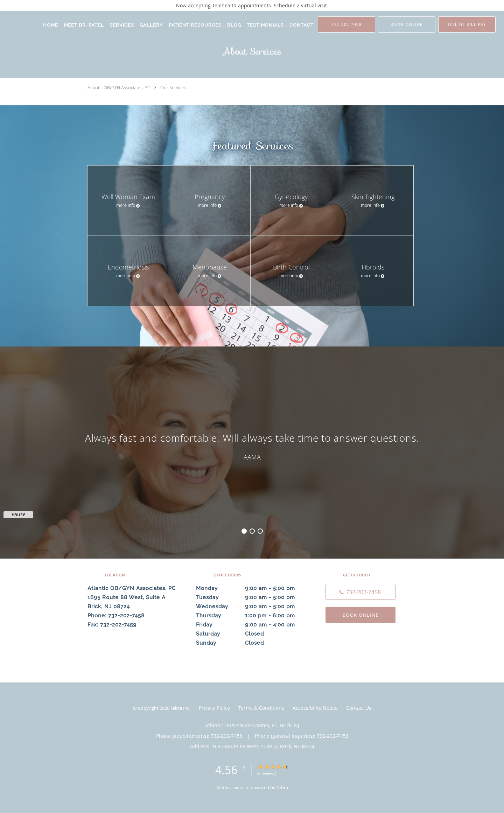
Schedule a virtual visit (300, 5)
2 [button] (252, 531)
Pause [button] (19, 514)
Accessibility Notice (315, 708)
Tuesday (250, 597)
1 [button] (244, 531)
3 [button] (260, 531)
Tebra (282, 787)
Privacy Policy (214, 708)
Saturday (250, 634)
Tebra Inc (180, 708)
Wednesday (250, 607)
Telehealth (224, 5)
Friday (250, 625)
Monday (250, 588)
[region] (252, 446)
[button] (407, 24)
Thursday (250, 616)
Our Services (173, 87)
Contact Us (359, 708)
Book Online (361, 615)
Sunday (250, 643)
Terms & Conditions (261, 708)
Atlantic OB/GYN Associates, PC (119, 87)
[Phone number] (360, 592)
